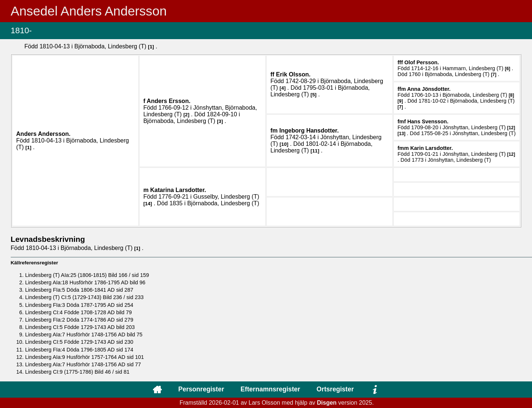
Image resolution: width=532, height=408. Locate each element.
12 (511, 128)
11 (315, 151)
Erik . (293, 74)
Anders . (43, 134)
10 (284, 144)
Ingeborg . (309, 131)
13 (401, 134)
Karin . (431, 148)
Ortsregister (335, 389)
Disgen (327, 403)
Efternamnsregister (270, 389)
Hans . (428, 121)
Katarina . (178, 190)
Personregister (201, 389)
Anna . (429, 89)
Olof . (422, 62)
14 (148, 204)
